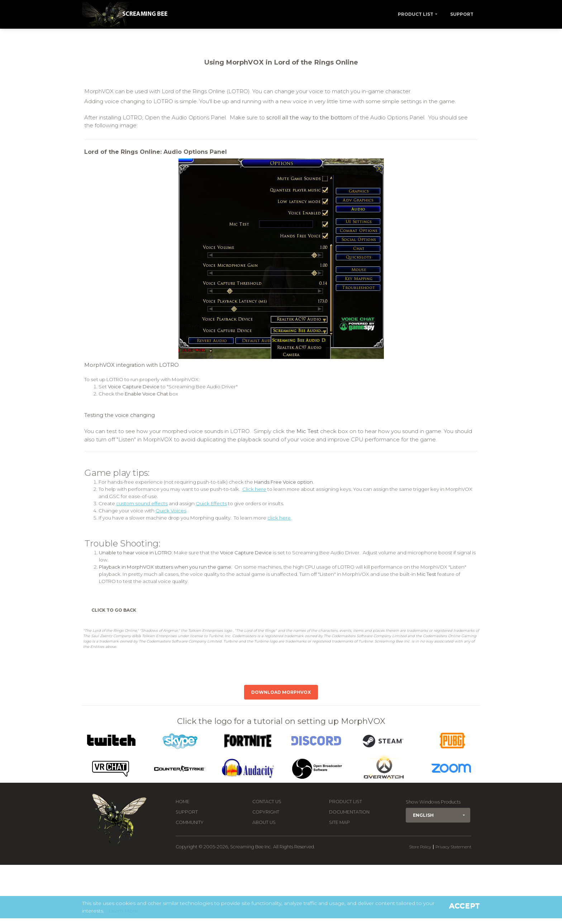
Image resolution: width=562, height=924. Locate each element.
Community (190, 822)
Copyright (266, 812)
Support (462, 14)
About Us (264, 822)
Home (183, 802)
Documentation (349, 812)
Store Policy (420, 847)
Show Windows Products (433, 802)
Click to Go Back (114, 610)
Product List (416, 14)
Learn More (123, 911)
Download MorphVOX (281, 692)
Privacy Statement (453, 847)
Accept (465, 906)
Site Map (339, 822)
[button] (438, 815)
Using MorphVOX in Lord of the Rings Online (281, 62)
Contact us (267, 802)
